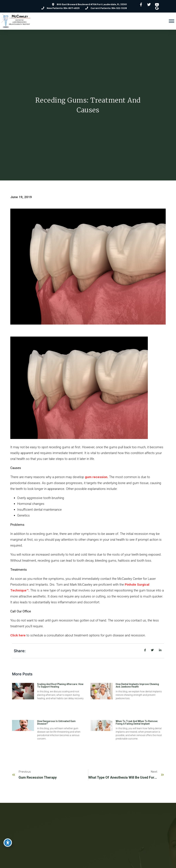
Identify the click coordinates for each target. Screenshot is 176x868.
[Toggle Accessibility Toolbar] (8, 843)
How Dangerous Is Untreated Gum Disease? (56, 722)
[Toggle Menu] (172, 21)
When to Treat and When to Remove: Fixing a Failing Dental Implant (137, 722)
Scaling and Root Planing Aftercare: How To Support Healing (60, 685)
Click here (18, 635)
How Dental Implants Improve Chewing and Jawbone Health (137, 685)
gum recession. (97, 477)
